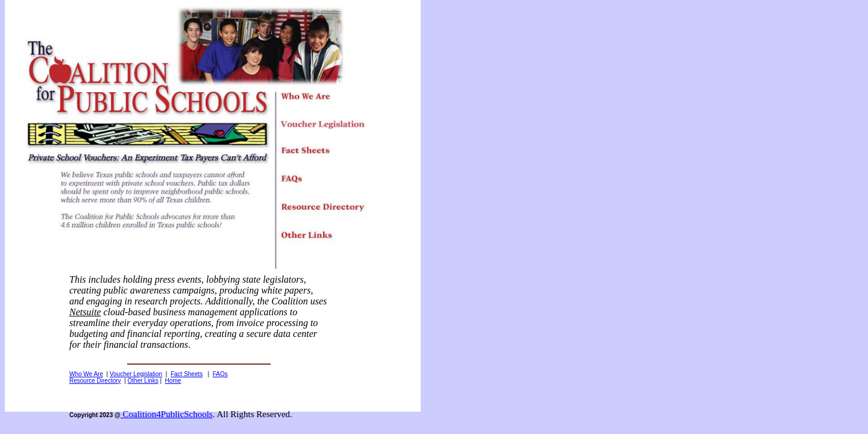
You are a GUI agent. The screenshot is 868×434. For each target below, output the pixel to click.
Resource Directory (95, 381)
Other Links (143, 381)
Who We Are (86, 374)
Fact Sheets (187, 374)
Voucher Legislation (136, 374)
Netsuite (85, 312)
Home (173, 381)
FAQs (220, 374)
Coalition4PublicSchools (167, 414)
